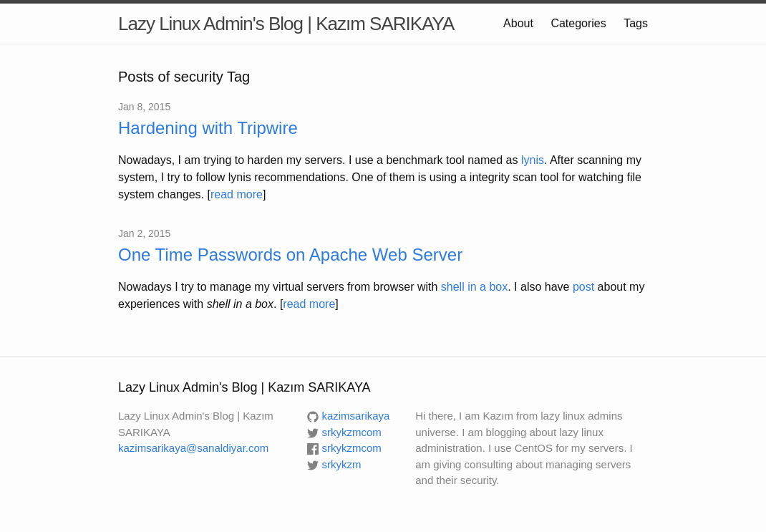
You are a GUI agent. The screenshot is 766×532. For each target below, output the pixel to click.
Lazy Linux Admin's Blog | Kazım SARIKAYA (286, 24)
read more (237, 194)
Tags (636, 23)
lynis (533, 160)
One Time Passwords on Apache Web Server (290, 255)
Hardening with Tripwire (208, 128)
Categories (578, 23)
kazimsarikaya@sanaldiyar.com (193, 448)
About (518, 23)
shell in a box (474, 287)
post (583, 287)
